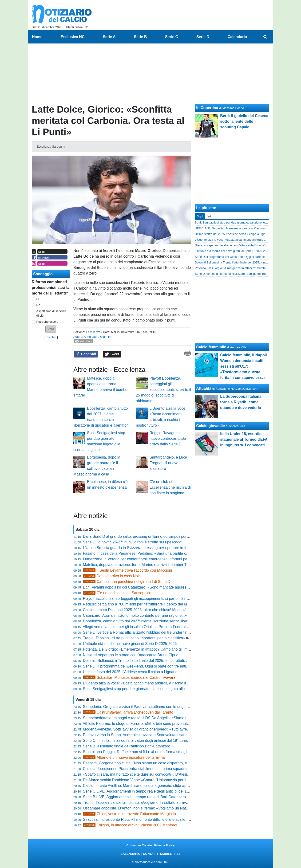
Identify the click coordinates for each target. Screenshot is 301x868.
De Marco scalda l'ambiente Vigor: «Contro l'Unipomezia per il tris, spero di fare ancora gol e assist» (166, 780)
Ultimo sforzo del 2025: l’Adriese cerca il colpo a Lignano (130, 672)
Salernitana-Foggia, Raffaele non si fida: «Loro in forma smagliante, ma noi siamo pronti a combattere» (169, 752)
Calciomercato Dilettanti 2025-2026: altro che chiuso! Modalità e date (141, 610)
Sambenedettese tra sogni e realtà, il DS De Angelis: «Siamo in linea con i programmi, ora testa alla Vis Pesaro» (177, 718)
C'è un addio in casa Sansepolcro (118, 593)
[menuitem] (265, 37)
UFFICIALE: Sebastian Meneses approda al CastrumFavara (235, 228)
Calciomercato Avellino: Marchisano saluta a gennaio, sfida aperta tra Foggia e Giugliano (157, 786)
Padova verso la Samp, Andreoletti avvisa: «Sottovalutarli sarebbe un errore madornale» (157, 735)
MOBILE (166, 854)
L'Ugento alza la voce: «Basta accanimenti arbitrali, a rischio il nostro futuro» (147, 683)
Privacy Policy (164, 845)
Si (38, 299)
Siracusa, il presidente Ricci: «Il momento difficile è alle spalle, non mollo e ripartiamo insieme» (162, 819)
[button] (51, 329)
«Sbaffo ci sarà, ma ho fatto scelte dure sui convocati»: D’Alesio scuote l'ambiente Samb (157, 774)
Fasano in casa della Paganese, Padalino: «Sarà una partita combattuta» (144, 553)
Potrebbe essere (48, 322)
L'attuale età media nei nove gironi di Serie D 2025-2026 (130, 644)
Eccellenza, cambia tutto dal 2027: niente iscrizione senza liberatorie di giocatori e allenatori (159, 621)
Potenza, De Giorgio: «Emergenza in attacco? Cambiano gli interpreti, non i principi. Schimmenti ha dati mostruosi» (179, 649)
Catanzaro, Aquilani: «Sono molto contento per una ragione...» (135, 615)
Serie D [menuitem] (203, 37)
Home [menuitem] (37, 37)
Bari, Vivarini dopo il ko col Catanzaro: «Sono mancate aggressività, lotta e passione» (154, 587)
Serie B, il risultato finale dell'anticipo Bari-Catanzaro (127, 746)
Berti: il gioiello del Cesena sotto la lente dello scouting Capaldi (244, 121)
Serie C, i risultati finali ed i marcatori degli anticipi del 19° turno (136, 740)
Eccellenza (93, 332)
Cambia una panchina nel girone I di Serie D (127, 582)
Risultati (51, 337)
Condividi (86, 354)
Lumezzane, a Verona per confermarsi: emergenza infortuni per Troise (141, 559)
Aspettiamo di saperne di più (51, 313)
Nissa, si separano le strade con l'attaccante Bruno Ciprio (131, 655)
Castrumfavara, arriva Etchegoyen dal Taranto (128, 712)
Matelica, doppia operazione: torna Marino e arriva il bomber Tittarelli (140, 565)
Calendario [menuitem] (237, 37)
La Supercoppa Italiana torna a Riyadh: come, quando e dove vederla (241, 402)
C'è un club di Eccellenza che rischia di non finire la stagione (170, 487)
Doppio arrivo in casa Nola (112, 576)
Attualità (204, 388)
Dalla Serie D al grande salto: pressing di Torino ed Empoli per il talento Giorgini (149, 536)
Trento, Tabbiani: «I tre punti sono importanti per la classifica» (134, 638)
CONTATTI (150, 854)
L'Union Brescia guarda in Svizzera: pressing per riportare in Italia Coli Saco (146, 548)
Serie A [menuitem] (109, 37)
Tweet (112, 354)
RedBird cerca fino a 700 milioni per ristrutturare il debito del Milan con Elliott (147, 604)
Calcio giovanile (210, 426)
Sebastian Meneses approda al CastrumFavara (129, 678)
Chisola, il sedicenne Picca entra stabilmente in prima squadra (135, 769)
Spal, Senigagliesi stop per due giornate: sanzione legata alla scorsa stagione (148, 689)
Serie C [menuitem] (172, 37)
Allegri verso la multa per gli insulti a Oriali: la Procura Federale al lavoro (143, 627)
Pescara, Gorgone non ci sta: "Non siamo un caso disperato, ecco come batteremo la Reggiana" (163, 763)
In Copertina (207, 108)
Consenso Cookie (139, 845)
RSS (177, 854)
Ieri (209, 216)
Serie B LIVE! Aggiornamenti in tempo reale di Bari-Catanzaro (135, 797)
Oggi (200, 216)
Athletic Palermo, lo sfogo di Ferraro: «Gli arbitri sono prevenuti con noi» (143, 724)
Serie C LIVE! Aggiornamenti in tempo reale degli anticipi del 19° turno (141, 791)
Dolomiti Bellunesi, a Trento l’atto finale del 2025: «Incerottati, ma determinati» (148, 661)
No (38, 305)
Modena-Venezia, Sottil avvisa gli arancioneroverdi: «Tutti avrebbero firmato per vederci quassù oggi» (168, 729)
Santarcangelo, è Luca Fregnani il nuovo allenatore (168, 463)
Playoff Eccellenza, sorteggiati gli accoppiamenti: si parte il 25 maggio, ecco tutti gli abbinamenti (163, 390)
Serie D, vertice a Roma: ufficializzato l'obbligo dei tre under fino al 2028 (143, 632)
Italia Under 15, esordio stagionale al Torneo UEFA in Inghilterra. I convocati (244, 439)
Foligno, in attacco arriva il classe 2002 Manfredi (130, 825)
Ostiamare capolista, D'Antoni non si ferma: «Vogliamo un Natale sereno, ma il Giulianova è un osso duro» (172, 808)
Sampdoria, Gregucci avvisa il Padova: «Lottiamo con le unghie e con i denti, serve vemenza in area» (168, 707)
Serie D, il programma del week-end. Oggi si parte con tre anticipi (137, 666)
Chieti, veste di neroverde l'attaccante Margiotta (130, 814)
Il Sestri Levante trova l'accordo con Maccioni (128, 570)
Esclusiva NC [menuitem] (73, 37)
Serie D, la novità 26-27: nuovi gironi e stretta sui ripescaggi (133, 542)
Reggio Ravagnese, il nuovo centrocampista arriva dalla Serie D (168, 438)
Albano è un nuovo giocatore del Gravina (124, 757)
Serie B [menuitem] (140, 37)
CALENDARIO (130, 854)
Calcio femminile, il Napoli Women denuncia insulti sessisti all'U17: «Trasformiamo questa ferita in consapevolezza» (243, 366)
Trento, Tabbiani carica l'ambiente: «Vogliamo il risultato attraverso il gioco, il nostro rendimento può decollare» (175, 803)
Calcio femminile (211, 347)
